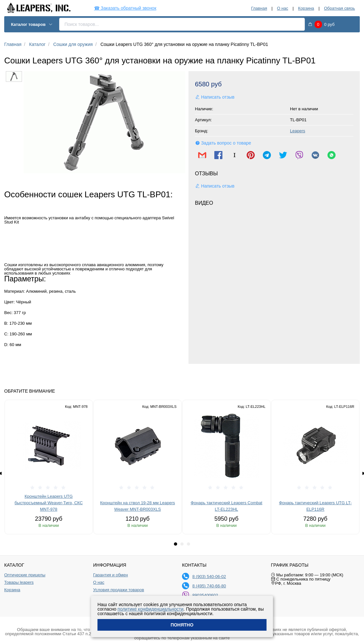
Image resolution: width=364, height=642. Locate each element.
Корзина (306, 8)
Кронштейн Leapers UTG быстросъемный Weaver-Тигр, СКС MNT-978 (49, 503)
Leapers (298, 131)
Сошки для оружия (73, 44)
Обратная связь (339, 8)
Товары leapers (19, 582)
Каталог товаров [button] (32, 24)
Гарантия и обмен (111, 575)
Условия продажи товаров (119, 590)
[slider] (49, 488)
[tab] (176, 544)
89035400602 (205, 595)
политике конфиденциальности (151, 609)
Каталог (37, 44)
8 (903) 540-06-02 (209, 577)
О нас (283, 8)
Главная (259, 8)
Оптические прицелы (25, 575)
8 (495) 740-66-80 (209, 586)
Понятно (182, 625)
